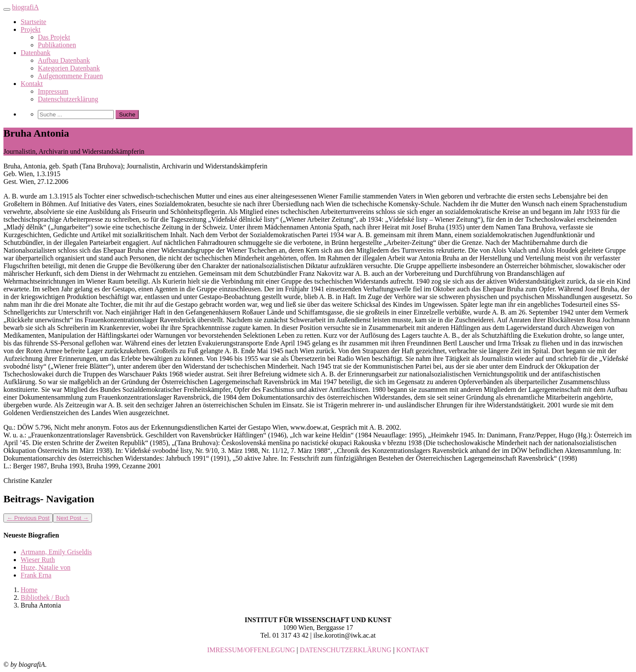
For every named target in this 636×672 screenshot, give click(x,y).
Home (29, 590)
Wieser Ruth (38, 560)
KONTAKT (413, 650)
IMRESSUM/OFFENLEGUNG (251, 650)
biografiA (25, 7)
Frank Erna (36, 575)
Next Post (72, 518)
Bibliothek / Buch (45, 597)
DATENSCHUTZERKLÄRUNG (346, 650)
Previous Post (28, 518)
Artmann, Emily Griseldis (56, 552)
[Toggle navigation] (7, 9)
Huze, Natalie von (46, 567)
